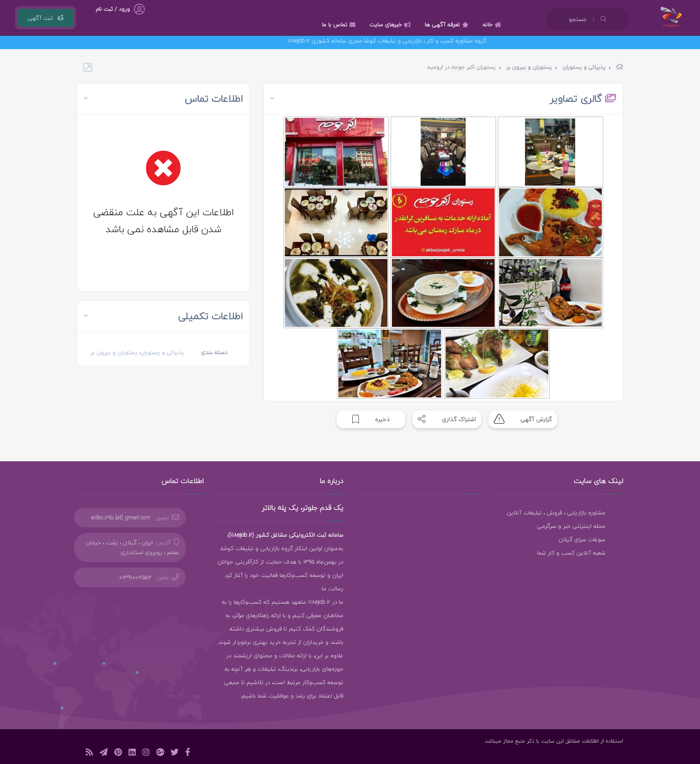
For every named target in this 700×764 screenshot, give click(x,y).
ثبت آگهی (46, 18)
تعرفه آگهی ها (448, 25)
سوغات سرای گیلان (582, 539)
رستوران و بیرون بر (529, 67)
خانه (493, 25)
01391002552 (135, 577)
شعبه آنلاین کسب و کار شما (571, 553)
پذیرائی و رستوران (584, 67)
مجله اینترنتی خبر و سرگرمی (571, 526)
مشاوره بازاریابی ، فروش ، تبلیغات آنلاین (556, 513)
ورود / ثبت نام (113, 9)
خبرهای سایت (391, 25)
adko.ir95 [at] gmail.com (121, 518)
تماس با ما (340, 25)
